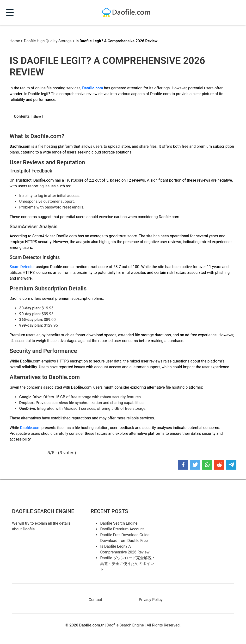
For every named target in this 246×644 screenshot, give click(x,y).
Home (15, 41)
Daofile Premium (126, 12)
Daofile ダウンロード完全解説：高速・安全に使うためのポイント (128, 564)
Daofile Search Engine (119, 523)
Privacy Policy (151, 600)
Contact (95, 600)
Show (37, 117)
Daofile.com (30, 428)
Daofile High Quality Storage (48, 41)
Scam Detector (22, 267)
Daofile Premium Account (122, 529)
